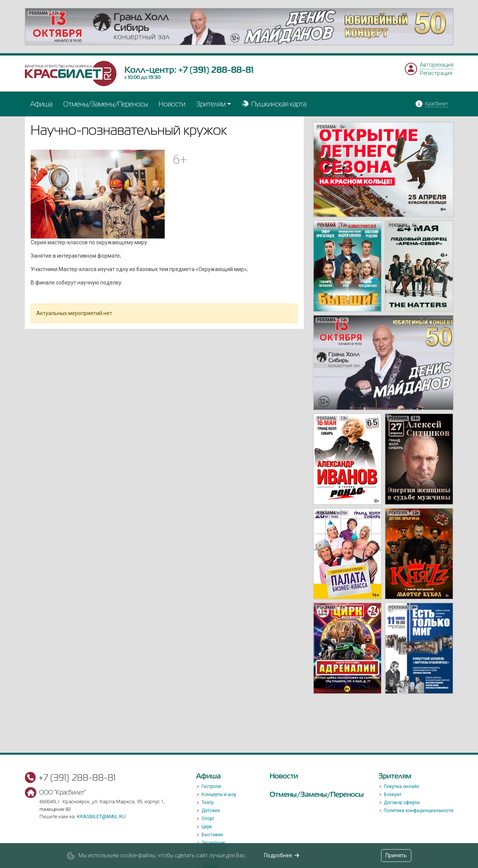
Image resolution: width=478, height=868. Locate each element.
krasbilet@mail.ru (101, 817)
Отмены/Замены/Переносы (106, 104)
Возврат (393, 794)
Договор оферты (402, 803)
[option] (239, 27)
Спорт (208, 819)
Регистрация (436, 73)
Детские (211, 811)
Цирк (207, 827)
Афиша (41, 104)
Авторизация (437, 65)
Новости (172, 104)
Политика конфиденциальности (419, 811)
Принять (396, 855)
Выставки (212, 835)
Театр (207, 803)
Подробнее (282, 855)
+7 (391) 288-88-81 (216, 70)
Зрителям (211, 104)
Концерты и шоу (219, 794)
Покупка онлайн (401, 786)
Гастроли (211, 786)
